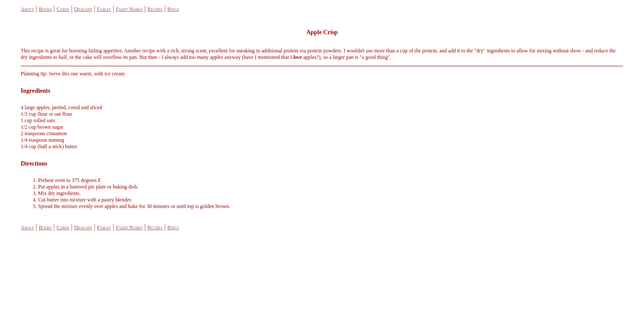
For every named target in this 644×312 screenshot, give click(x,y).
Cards (63, 9)
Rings (173, 9)
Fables (104, 9)
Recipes (155, 9)
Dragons (83, 9)
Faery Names (129, 9)
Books (45, 9)
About (27, 9)
